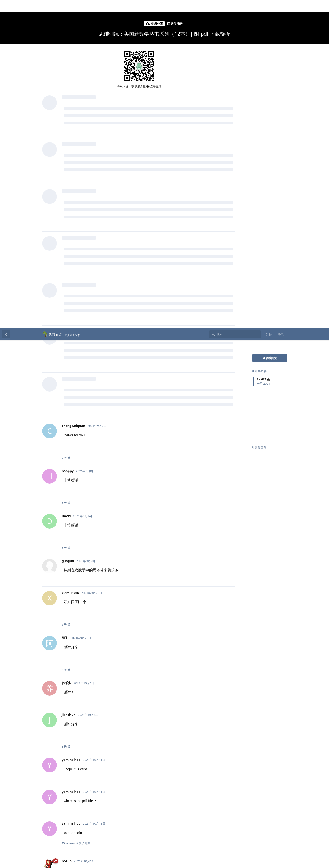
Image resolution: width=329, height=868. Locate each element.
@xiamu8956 (127, 574)
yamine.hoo (78, 542)
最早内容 (259, 43)
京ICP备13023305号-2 (163, 863)
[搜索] (235, 6)
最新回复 (259, 119)
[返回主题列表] (6, 6)
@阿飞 (108, 574)
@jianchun (73, 574)
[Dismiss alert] (58, 859)
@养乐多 (92, 574)
